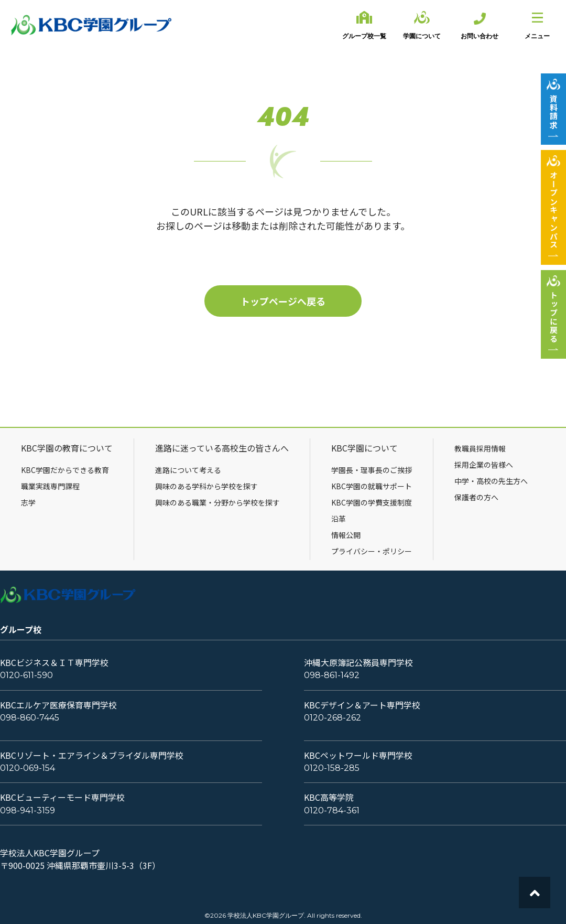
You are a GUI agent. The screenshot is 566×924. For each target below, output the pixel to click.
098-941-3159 (28, 810)
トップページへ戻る (283, 301)
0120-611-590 (26, 675)
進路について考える (188, 470)
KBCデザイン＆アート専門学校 (362, 705)
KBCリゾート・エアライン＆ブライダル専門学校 (92, 755)
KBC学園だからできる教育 (65, 470)
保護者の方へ (476, 497)
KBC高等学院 (329, 797)
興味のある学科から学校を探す (206, 486)
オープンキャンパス (554, 210)
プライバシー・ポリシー (372, 551)
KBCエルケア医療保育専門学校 (58, 705)
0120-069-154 (28, 768)
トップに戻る (554, 317)
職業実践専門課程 (50, 486)
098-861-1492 (332, 675)
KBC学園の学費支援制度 (372, 502)
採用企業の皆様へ (484, 465)
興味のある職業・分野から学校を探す (217, 502)
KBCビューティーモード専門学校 (62, 797)
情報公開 (346, 535)
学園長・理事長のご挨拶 (372, 470)
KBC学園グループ (92, 25)
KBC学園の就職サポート (372, 486)
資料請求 (554, 112)
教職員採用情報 (480, 448)
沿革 (339, 519)
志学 (28, 502)
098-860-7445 (30, 718)
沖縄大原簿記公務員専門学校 (358, 663)
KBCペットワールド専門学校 (358, 755)
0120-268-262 (333, 718)
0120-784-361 (332, 810)
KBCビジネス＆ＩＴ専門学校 (54, 663)
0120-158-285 (332, 768)
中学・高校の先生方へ (491, 481)
